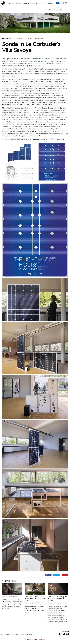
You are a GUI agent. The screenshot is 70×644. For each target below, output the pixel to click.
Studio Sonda (12, 3)
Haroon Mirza (49, 61)
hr (53, 10)
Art (11, 38)
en (50, 10)
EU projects (35, 3)
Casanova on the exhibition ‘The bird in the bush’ (35, 599)
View (36, 38)
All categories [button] (48, 3)
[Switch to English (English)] (42, 639)
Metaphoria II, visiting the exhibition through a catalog (57, 599)
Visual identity (42, 38)
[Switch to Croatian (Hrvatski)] (31, 639)
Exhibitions (15, 38)
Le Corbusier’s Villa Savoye (33, 61)
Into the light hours (10, 597)
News (21, 38)
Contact (26, 3)
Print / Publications (28, 38)
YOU (20, 3)
